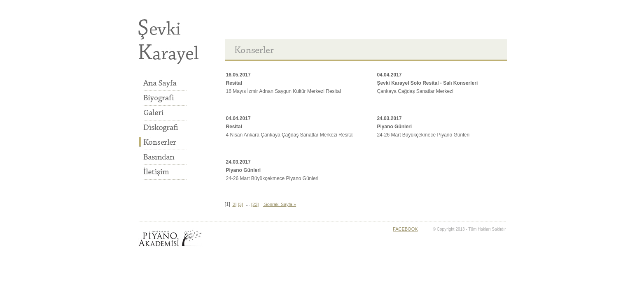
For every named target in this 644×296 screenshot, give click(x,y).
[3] (240, 204)
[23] (255, 204)
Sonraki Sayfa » (279, 204)
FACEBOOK (405, 229)
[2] (234, 204)
